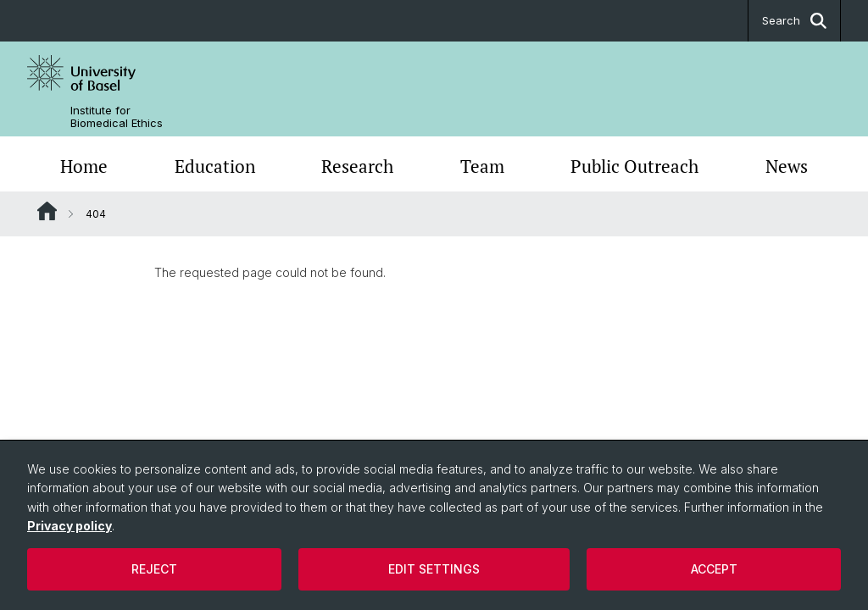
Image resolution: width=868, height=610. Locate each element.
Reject (154, 569)
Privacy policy (70, 526)
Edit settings (434, 569)
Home (84, 166)
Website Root (47, 211)
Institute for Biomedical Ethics (117, 117)
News (787, 166)
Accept (714, 569)
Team (482, 166)
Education (215, 166)
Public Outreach (634, 166)
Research (357, 166)
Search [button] (794, 21)
